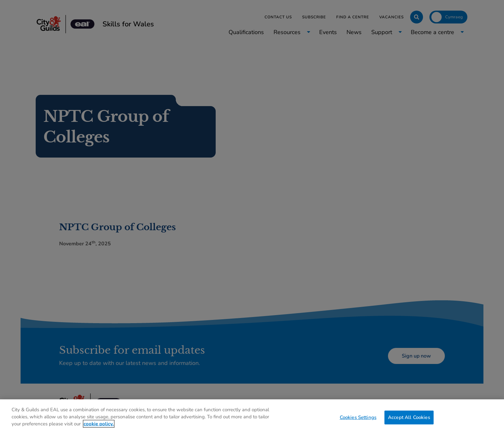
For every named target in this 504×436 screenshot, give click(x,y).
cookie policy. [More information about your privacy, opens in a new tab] (99, 424)
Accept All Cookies (409, 417)
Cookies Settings (358, 417)
